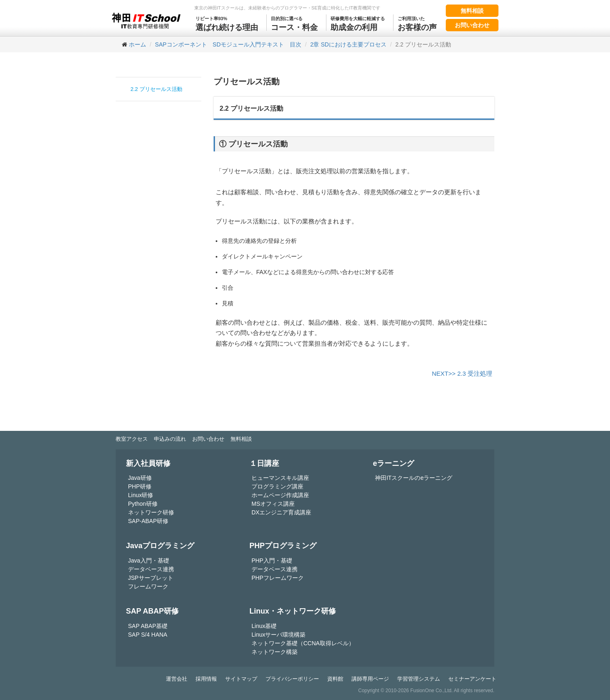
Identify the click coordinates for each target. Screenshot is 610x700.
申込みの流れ (170, 439)
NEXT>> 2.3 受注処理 (462, 373)
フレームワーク (148, 586)
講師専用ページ (370, 679)
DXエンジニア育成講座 (281, 512)
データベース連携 (151, 569)
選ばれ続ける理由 (227, 23)
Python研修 (143, 504)
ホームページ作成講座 (280, 495)
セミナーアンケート (472, 679)
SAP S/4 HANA (148, 635)
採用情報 (206, 679)
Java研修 (140, 478)
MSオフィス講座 (273, 504)
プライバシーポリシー (292, 679)
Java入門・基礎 (149, 560)
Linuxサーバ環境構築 (278, 635)
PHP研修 (140, 486)
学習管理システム (419, 679)
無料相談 (472, 11)
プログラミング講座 (277, 486)
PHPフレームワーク (278, 578)
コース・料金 (294, 23)
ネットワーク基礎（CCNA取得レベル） (303, 643)
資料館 (335, 679)
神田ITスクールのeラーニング (414, 478)
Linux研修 (141, 495)
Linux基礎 (264, 626)
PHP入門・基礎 (272, 560)
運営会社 (177, 679)
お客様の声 (417, 23)
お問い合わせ (472, 25)
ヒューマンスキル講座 (280, 478)
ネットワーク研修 (151, 512)
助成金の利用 (358, 23)
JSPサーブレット (151, 578)
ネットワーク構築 (275, 652)
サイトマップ (241, 679)
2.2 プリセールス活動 (156, 89)
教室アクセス (132, 439)
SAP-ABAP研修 (148, 521)
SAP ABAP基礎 (148, 626)
